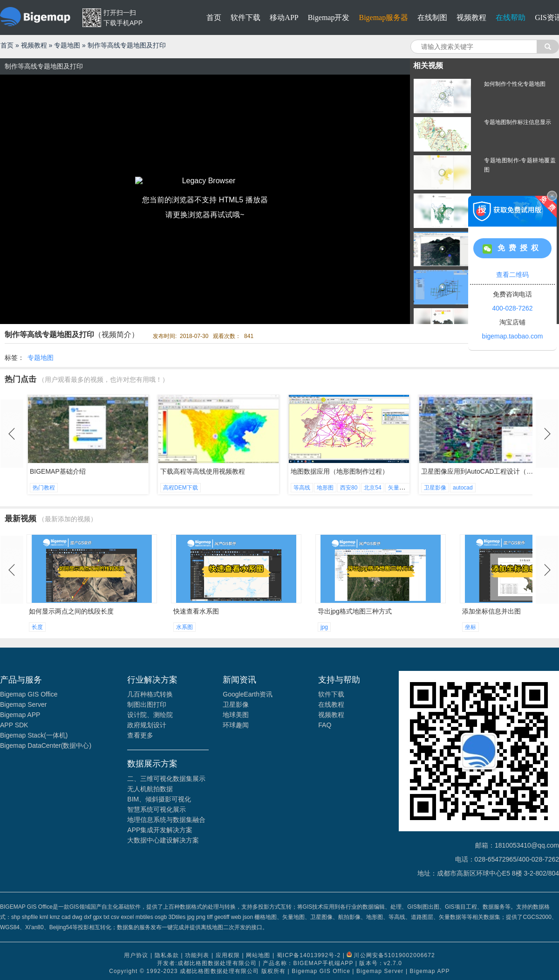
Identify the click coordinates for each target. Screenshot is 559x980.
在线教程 (331, 704)
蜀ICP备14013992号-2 (309, 955)
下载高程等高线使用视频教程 (203, 471)
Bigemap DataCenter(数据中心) (46, 745)
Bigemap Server (23, 704)
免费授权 (512, 249)
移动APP (284, 17)
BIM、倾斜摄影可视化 (159, 799)
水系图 (184, 627)
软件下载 (245, 17)
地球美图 (236, 715)
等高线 (302, 488)
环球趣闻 (236, 725)
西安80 (349, 488)
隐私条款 (167, 955)
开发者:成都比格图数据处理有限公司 (207, 963)
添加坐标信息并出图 (491, 611)
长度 (37, 627)
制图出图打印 (147, 704)
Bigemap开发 (329, 17)
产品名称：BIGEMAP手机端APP (308, 963)
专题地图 (67, 45)
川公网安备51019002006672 (394, 955)
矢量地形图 (402, 488)
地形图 (325, 488)
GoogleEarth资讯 (248, 694)
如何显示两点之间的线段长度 (71, 611)
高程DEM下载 (181, 488)
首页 (214, 17)
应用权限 (228, 955)
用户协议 (136, 955)
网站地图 (258, 955)
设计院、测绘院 (150, 715)
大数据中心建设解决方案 (163, 840)
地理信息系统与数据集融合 (166, 820)
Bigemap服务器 (383, 17)
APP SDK (14, 725)
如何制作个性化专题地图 (515, 84)
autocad (463, 488)
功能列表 (197, 955)
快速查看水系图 (196, 611)
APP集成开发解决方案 (160, 830)
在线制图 (432, 17)
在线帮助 (511, 17)
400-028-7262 (512, 308)
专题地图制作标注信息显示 (518, 122)
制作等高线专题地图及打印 (127, 45)
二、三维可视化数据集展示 (166, 779)
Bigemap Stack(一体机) (34, 735)
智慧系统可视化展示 (157, 809)
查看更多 (140, 735)
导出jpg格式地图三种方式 (355, 611)
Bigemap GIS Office (29, 694)
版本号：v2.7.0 (381, 963)
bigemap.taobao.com (513, 336)
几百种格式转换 (150, 694)
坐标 (470, 627)
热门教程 (44, 488)
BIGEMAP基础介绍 (58, 471)
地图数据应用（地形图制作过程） (340, 471)
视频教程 (471, 17)
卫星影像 (435, 488)
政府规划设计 (147, 725)
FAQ (325, 725)
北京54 (372, 488)
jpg (324, 627)
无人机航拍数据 (150, 789)
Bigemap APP (20, 715)
